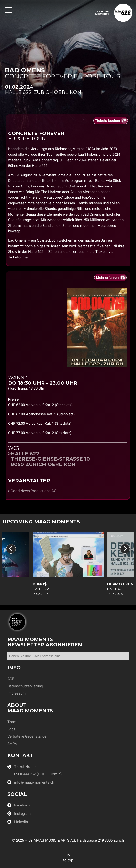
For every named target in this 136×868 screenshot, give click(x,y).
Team (12, 722)
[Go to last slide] (11, 549)
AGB (11, 679)
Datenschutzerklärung (25, 686)
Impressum (16, 693)
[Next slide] (125, 549)
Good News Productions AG (34, 491)
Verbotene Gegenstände (27, 736)
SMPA (12, 744)
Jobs (11, 729)
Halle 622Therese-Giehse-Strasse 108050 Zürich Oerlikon (50, 459)
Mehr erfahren (107, 278)
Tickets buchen (107, 121)
